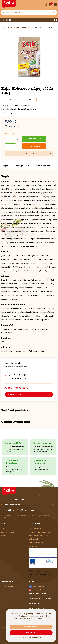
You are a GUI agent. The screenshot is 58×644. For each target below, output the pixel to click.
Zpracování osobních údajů (39, 536)
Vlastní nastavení (31, 627)
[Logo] (9, 4)
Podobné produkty (21, 166)
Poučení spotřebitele (36, 543)
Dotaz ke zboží (29, 154)
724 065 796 (17, 375)
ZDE (42, 637)
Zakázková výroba (7, 532)
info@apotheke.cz (12, 505)
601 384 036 (17, 379)
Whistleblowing (34, 539)
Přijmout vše (31, 633)
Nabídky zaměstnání (8, 586)
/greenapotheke (38, 586)
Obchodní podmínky (36, 529)
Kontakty (4, 536)
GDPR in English (34, 546)
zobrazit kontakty (16, 394)
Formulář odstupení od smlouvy (40, 532)
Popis (5, 166)
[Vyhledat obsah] (54, 12)
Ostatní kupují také (43, 166)
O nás (3, 529)
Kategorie (29, 20)
